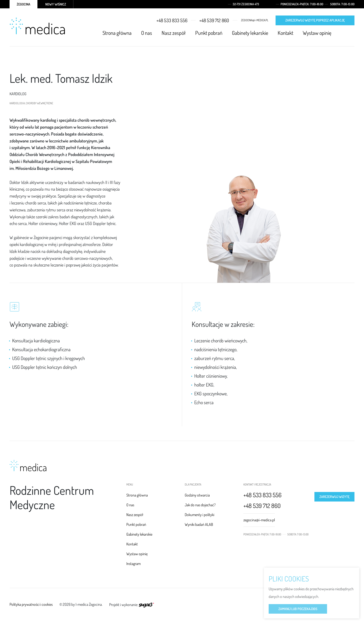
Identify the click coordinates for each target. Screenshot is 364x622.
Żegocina (23, 4)
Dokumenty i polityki (200, 515)
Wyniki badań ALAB (199, 524)
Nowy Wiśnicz (56, 4)
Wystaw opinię (317, 33)
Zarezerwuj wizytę (334, 497)
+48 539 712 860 (214, 20)
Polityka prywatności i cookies (31, 604)
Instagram (352, 33)
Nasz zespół (174, 33)
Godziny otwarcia (197, 495)
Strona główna (117, 33)
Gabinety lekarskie (250, 33)
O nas (147, 33)
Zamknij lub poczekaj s (298, 609)
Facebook (343, 33)
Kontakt (285, 33)
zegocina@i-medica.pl (255, 20)
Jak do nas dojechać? (200, 505)
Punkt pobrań (209, 33)
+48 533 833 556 (172, 20)
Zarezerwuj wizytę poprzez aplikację (315, 20)
